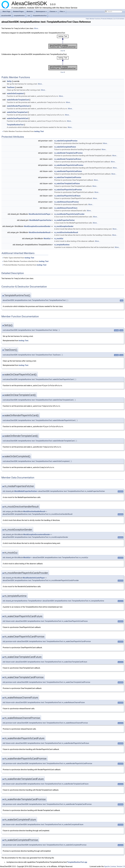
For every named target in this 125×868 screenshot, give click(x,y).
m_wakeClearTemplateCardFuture (67, 183)
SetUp (9, 81)
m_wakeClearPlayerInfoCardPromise (68, 189)
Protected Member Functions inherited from (24, 264)
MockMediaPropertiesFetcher (40, 219)
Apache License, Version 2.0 (115, 865)
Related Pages (18, 11)
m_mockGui (59, 238)
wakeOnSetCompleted (15, 93)
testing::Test (39, 131)
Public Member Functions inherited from (23, 131)
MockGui (47, 238)
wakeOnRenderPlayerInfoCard (18, 106)
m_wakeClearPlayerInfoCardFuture (67, 195)
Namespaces (41, 12)
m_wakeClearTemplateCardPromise (68, 177)
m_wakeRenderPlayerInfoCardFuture (68, 171)
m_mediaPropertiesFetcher (65, 219)
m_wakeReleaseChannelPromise (67, 201)
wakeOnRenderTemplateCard (18, 99)
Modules (30, 11)
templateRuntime (19, 16)
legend (63, 51)
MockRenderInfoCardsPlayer (40, 213)
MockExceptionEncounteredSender (37, 226)
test (29, 16)
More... (37, 28)
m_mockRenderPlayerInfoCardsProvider (69, 213)
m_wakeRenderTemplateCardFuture (68, 158)
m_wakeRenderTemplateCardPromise (68, 152)
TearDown (11, 87)
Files (62, 12)
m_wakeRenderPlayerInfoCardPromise (69, 164)
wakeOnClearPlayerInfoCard (17, 118)
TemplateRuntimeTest (40, 16)
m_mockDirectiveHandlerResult (66, 232)
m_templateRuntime (62, 244)
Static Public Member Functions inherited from (25, 261)
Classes (53, 12)
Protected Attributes (107, 19)
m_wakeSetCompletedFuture (65, 146)
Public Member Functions (93, 19)
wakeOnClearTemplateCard (17, 112)
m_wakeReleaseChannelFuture (66, 207)
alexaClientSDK (6, 16)
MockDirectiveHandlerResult (40, 232)
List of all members (119, 19)
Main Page (6, 11)
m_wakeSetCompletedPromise (66, 140)
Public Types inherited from (18, 257)
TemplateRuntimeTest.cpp (77, 861)
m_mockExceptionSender (64, 226)
